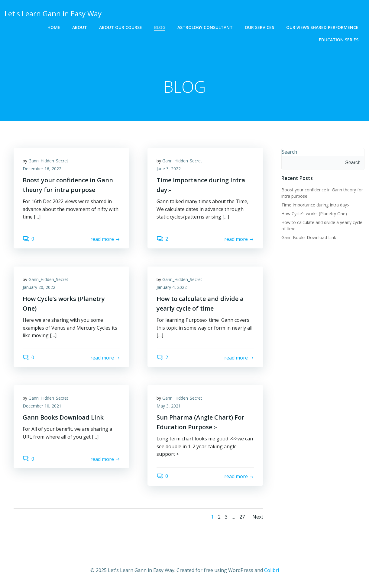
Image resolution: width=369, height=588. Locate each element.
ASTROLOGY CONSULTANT (205, 27)
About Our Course (121, 27)
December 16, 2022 (42, 169)
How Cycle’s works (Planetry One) (314, 214)
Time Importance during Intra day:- (315, 205)
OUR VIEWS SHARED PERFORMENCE (322, 27)
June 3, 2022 (169, 169)
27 (242, 517)
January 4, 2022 (172, 287)
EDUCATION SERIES (339, 40)
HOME (54, 27)
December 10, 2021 (42, 406)
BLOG (160, 27)
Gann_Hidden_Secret (48, 161)
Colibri (272, 570)
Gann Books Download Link (309, 237)
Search (289, 152)
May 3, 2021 (169, 406)
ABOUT (80, 27)
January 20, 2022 (39, 287)
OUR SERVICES (259, 27)
